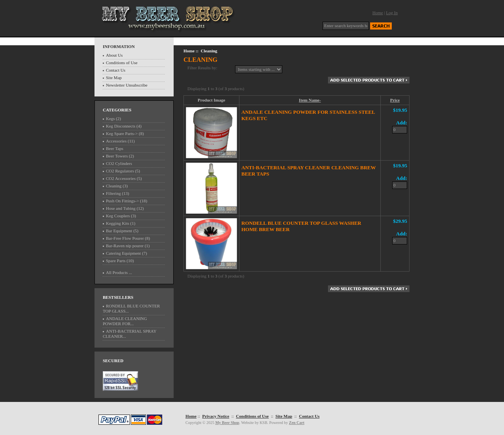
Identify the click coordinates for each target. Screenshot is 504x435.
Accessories (116, 141)
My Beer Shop (227, 423)
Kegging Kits (118, 223)
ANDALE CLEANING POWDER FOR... (125, 321)
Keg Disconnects (121, 126)
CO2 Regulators (120, 171)
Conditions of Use (122, 63)
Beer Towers (117, 156)
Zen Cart (297, 423)
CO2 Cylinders (119, 163)
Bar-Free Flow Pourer (125, 238)
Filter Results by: (202, 68)
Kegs (110, 118)
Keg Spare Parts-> (122, 133)
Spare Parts (116, 261)
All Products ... (119, 272)
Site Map (114, 78)
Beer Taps (115, 148)
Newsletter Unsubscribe (127, 85)
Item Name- (310, 100)
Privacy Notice (216, 416)
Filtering (113, 193)
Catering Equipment (123, 253)
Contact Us (116, 70)
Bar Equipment (119, 231)
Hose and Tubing (121, 208)
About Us (114, 55)
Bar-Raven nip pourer (125, 246)
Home (378, 13)
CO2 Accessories (121, 178)
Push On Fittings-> (122, 201)
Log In (392, 13)
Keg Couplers (118, 216)
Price (395, 100)
